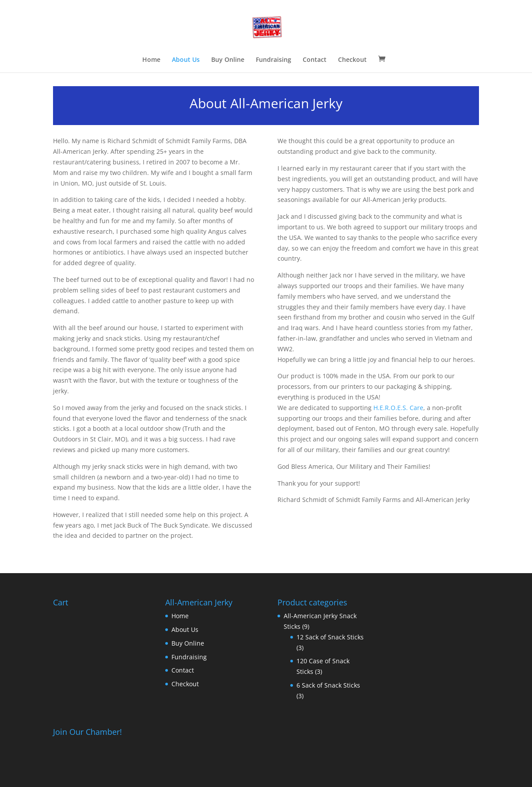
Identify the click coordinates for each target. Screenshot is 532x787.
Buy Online (228, 60)
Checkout (352, 60)
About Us (186, 60)
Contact (315, 60)
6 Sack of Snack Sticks (328, 685)
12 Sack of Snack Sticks (330, 637)
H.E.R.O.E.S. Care (398, 408)
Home (151, 60)
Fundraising (274, 60)
